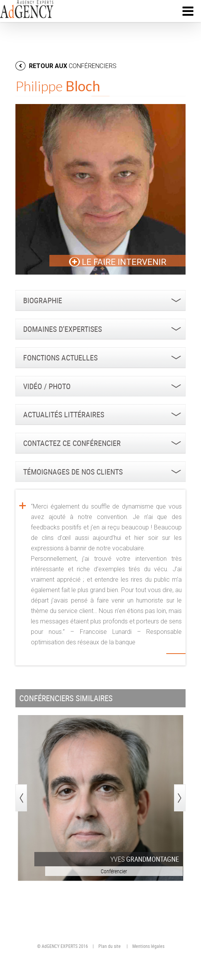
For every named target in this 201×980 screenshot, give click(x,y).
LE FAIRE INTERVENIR (118, 262)
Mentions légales (148, 946)
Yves (145, 859)
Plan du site (110, 946)
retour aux (66, 66)
